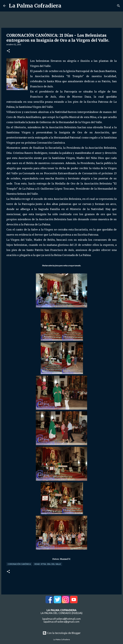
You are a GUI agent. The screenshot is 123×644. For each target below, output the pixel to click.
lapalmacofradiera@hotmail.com (61, 619)
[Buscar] (119, 6)
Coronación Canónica (19, 564)
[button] (8, 51)
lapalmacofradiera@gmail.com (61, 622)
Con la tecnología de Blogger (62, 633)
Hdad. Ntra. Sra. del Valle (48, 564)
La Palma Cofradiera (35, 6)
